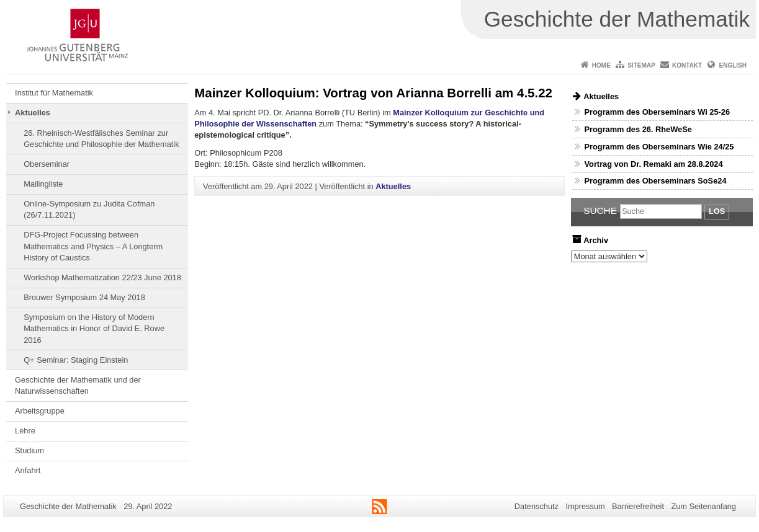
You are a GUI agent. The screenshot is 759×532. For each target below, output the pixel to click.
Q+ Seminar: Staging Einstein (76, 360)
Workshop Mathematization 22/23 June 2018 (102, 277)
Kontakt (687, 65)
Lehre (25, 431)
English (733, 65)
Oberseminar (47, 164)
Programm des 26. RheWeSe (638, 129)
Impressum (585, 506)
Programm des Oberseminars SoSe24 (655, 181)
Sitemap (641, 65)
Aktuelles (33, 113)
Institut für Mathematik (54, 93)
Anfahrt (28, 470)
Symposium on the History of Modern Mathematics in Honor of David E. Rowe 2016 (94, 329)
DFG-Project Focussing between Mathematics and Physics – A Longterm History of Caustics (93, 246)
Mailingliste (43, 184)
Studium (29, 450)
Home (601, 65)
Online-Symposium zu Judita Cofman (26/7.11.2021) (89, 209)
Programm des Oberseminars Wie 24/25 (659, 147)
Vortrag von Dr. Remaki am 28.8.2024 (653, 164)
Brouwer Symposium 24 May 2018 (84, 297)
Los (717, 211)
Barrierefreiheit (638, 506)
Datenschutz (537, 506)
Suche (600, 211)
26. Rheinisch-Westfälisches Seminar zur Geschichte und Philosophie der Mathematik (101, 139)
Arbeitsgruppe (40, 411)
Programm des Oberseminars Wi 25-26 (657, 112)
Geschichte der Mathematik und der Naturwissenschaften (78, 385)
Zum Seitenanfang (703, 506)
